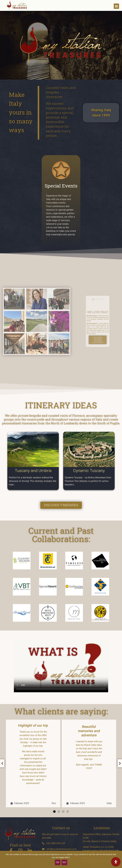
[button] (116, 6)
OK (58, 862)
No (64, 862)
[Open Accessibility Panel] (116, 862)
